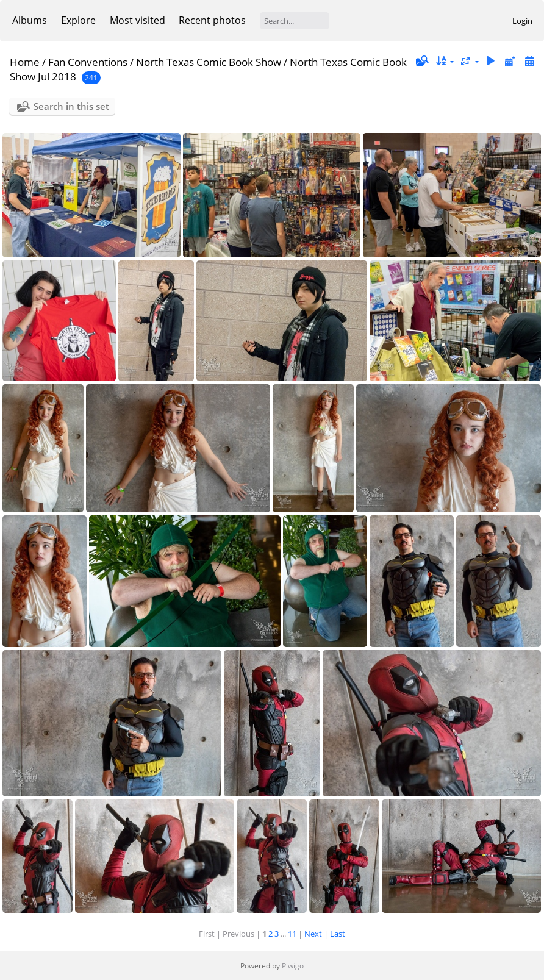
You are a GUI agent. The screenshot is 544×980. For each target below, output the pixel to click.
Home (25, 62)
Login (522, 21)
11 (292, 934)
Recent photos (212, 20)
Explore (78, 20)
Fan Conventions (88, 62)
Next (313, 934)
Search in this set (71, 106)
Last (338, 934)
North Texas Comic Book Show (209, 62)
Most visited (138, 20)
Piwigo (293, 966)
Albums (30, 20)
